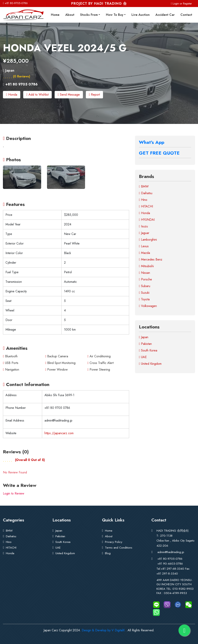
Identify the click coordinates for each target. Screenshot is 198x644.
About (70, 15)
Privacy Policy (114, 542)
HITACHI (146, 206)
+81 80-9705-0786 (15, 3)
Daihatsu (146, 193)
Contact (186, 15)
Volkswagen (148, 306)
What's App (152, 142)
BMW (144, 186)
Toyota (144, 299)
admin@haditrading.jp (171, 552)
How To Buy (115, 15)
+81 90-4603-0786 (170, 563)
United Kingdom (150, 363)
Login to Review (14, 493)
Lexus (144, 246)
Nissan (144, 273)
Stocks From (89, 15)
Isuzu (143, 226)
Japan (144, 337)
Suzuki (144, 292)
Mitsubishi (146, 266)
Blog (108, 553)
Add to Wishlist (37, 95)
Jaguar (144, 233)
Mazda (144, 253)
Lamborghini (148, 239)
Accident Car (165, 15)
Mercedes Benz (151, 259)
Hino (143, 200)
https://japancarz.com (59, 433)
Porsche (145, 279)
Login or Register (181, 4)
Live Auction (141, 15)
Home (55, 15)
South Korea (148, 350)
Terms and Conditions (119, 547)
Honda (12, 95)
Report (95, 95)
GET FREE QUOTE (159, 153)
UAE (143, 357)
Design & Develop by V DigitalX (103, 630)
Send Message (69, 95)
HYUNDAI (147, 219)
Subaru (145, 286)
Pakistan (145, 344)
